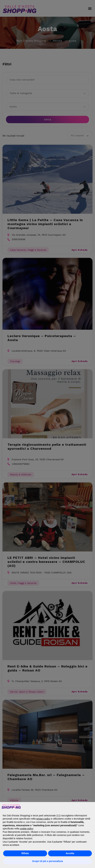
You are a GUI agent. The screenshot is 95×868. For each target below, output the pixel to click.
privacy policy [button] (43, 819)
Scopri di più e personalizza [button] (47, 861)
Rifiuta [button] (25, 853)
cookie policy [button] (27, 829)
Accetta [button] (70, 853)
